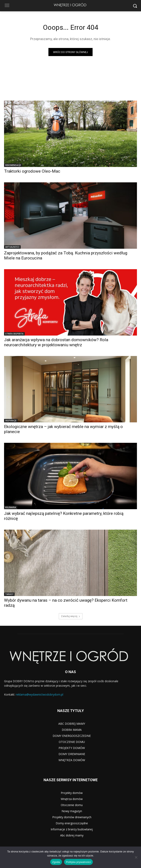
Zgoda (56, 862)
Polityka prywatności (79, 862)
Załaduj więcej (71, 616)
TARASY (9, 594)
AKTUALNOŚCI (12, 247)
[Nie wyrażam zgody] (136, 857)
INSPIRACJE (11, 421)
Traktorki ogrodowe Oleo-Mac (32, 171)
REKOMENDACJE (13, 165)
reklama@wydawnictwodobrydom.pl (40, 694)
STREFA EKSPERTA (14, 334)
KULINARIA (11, 507)
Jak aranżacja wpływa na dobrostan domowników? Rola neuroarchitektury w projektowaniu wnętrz (56, 342)
